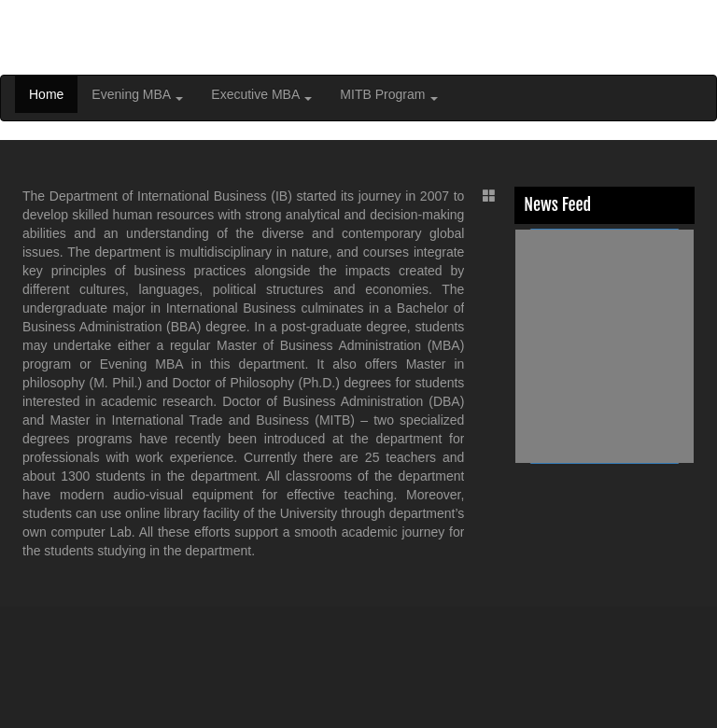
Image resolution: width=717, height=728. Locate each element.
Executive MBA (261, 94)
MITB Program (389, 94)
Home (46, 94)
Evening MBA (137, 94)
